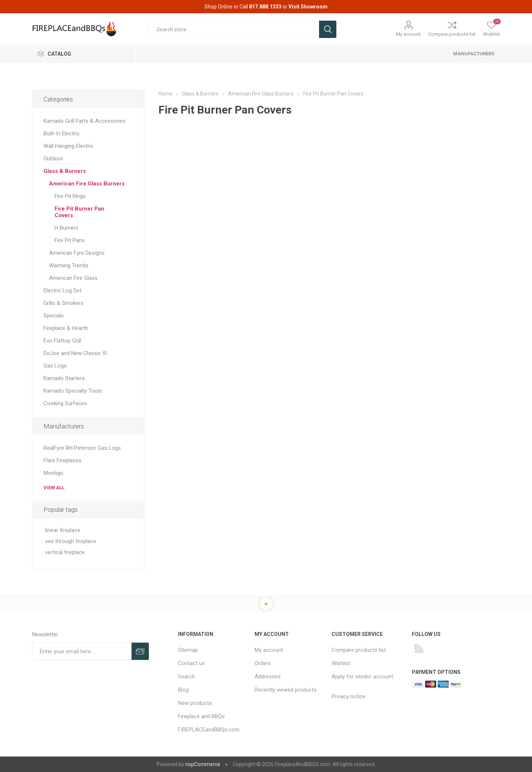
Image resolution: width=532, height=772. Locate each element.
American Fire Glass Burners (87, 184)
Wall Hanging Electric (69, 146)
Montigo (53, 473)
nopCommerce (203, 764)
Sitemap (188, 650)
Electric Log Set (62, 291)
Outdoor (53, 159)
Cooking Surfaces (65, 403)
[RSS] (419, 648)
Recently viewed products (286, 690)
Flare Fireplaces (62, 460)
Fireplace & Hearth (66, 328)
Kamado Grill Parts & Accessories (85, 121)
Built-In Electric (62, 133)
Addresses (268, 677)
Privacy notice (349, 696)
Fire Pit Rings (70, 196)
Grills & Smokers (64, 303)
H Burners (66, 228)
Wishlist (341, 663)
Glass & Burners (65, 171)
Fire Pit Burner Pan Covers (79, 212)
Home (165, 94)
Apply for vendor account (362, 677)
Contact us (191, 663)
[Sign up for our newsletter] (82, 651)
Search (186, 677)
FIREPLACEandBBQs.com (209, 730)
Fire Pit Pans (70, 240)
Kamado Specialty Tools (73, 391)
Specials (54, 316)
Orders (263, 663)
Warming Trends (69, 265)
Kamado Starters (64, 378)
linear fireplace (63, 530)
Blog (183, 690)
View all (54, 488)
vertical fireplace (65, 552)
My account (408, 34)
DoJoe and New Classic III (75, 353)
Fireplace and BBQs (201, 716)
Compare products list (452, 34)
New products (195, 703)
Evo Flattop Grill (62, 341)
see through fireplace (71, 541)
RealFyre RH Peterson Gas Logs (82, 448)
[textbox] (234, 29)
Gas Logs (55, 366)
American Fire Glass (73, 278)
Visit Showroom (308, 7)
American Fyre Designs (77, 253)
